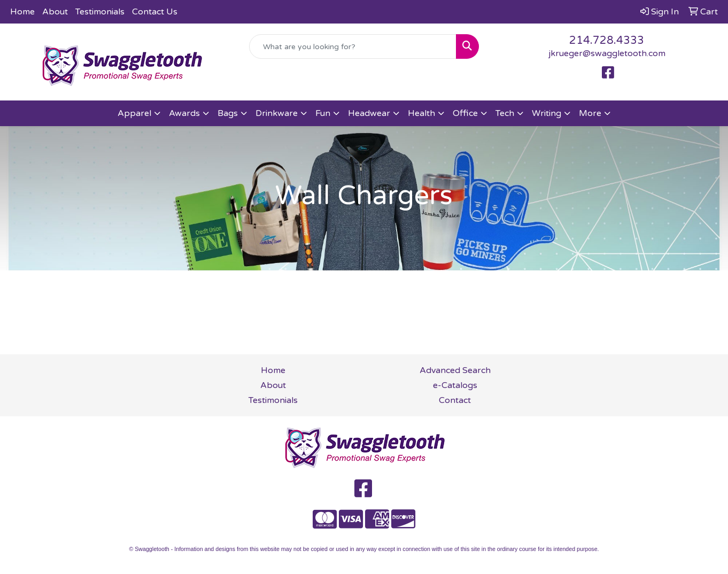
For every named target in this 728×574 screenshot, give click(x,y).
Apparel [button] (134, 113)
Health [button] (421, 113)
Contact (455, 400)
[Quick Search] (353, 46)
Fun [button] (323, 113)
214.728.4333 (607, 41)
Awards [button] (184, 113)
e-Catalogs (455, 385)
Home (22, 12)
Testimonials (100, 12)
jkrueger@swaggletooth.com (607, 53)
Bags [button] (228, 113)
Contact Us (155, 12)
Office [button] (465, 113)
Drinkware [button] (277, 113)
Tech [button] (505, 113)
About (55, 12)
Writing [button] (547, 113)
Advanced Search (455, 370)
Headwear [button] (369, 113)
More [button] (590, 113)
